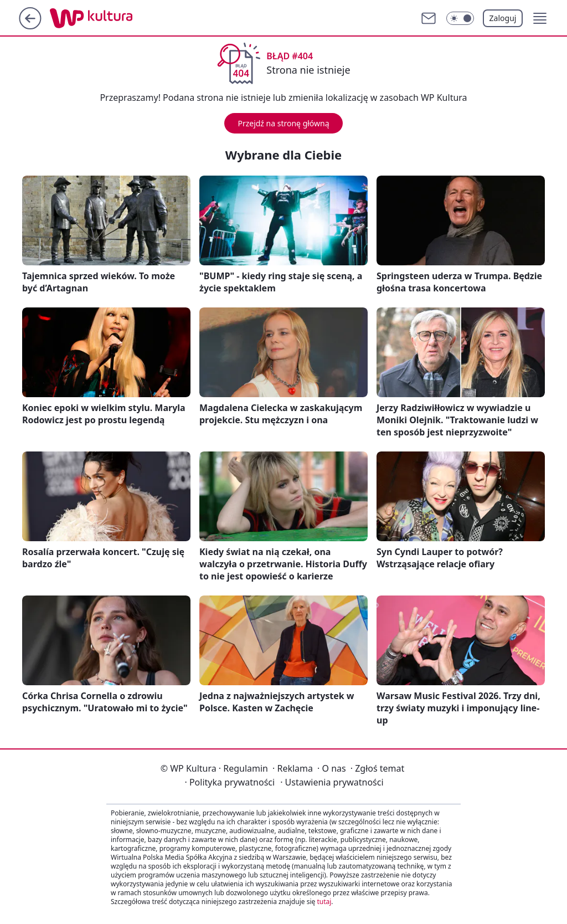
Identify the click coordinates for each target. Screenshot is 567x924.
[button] (540, 18)
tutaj (324, 902)
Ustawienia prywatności (332, 782)
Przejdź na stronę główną (283, 123)
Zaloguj (503, 18)
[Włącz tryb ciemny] (460, 18)
